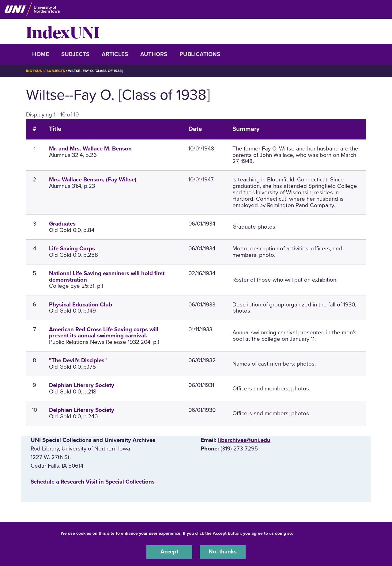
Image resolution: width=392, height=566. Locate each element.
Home (41, 54)
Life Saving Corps (72, 248)
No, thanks (223, 552)
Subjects (75, 54)
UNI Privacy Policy (314, 533)
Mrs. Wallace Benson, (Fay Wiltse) (93, 180)
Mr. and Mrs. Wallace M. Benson (90, 148)
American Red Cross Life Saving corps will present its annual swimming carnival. (104, 332)
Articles (115, 54)
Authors (154, 54)
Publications (200, 54)
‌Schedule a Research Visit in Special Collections (93, 481)
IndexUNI (63, 31)
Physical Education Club (81, 304)
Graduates (62, 223)
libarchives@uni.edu (244, 440)
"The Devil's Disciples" (78, 360)
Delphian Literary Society (82, 385)
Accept (169, 552)
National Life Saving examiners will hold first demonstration (107, 276)
